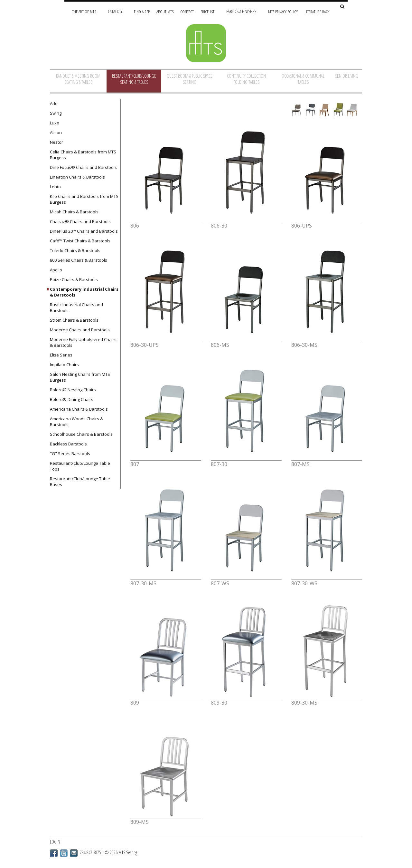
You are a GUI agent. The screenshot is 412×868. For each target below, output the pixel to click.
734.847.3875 (90, 852)
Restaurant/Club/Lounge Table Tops (80, 466)
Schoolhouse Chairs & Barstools (81, 434)
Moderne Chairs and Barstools (80, 330)
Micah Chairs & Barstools (74, 212)
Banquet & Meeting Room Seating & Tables (78, 79)
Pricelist (207, 11)
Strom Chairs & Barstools (74, 320)
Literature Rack (317, 11)
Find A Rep (142, 11)
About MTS (165, 11)
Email (74, 853)
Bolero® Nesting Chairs (73, 390)
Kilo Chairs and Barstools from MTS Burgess (84, 199)
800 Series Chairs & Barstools (79, 260)
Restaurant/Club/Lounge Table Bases (80, 482)
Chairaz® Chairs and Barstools (80, 221)
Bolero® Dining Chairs (72, 399)
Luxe (55, 123)
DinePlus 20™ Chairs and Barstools (84, 231)
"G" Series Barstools (70, 454)
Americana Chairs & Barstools (79, 409)
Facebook (54, 853)
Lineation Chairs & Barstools (77, 177)
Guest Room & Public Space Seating (190, 79)
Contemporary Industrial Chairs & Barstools (84, 292)
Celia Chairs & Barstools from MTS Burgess (83, 155)
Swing (56, 113)
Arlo (54, 103)
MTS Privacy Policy (283, 11)
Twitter (64, 853)
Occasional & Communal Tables (303, 79)
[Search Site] (342, 7)
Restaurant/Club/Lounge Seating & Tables (134, 79)
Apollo (56, 270)
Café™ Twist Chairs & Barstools (80, 241)
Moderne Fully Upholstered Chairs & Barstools (83, 342)
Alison (56, 132)
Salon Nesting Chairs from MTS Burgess (80, 377)
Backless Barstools (68, 444)
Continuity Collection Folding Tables (246, 79)
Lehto (55, 187)
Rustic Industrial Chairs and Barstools (76, 307)
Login (55, 842)
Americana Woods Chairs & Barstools (76, 422)
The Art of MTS (84, 11)
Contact (187, 11)
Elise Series (61, 355)
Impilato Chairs (64, 365)
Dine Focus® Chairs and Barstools (83, 167)
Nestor (56, 142)
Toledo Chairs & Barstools (75, 250)
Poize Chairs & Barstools (74, 279)
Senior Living (347, 76)
